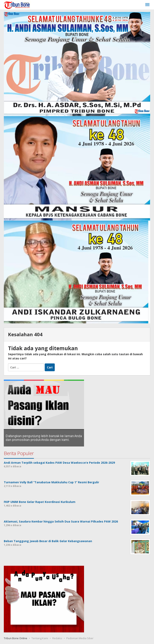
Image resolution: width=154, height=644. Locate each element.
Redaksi (57, 638)
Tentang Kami (40, 638)
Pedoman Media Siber (80, 638)
